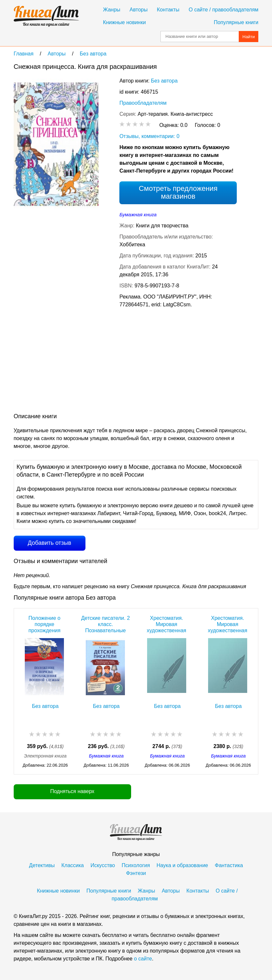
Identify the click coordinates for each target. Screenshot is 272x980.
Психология (136, 865)
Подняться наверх (72, 791)
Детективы (42, 865)
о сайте (143, 959)
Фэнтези (136, 873)
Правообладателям (143, 103)
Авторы (138, 10)
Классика (73, 865)
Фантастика (229, 865)
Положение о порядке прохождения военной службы (45, 624)
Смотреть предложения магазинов (178, 192)
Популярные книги (236, 22)
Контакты (168, 10)
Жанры (112, 10)
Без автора (164, 81)
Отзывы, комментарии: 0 (149, 136)
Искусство (103, 865)
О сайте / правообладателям (224, 10)
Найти (249, 37)
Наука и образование (182, 865)
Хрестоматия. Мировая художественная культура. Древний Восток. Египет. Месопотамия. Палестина (166, 624)
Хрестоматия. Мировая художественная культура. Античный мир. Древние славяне (227, 624)
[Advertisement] (132, 362)
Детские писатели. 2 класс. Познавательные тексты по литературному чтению (106, 624)
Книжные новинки (124, 22)
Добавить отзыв (49, 543)
